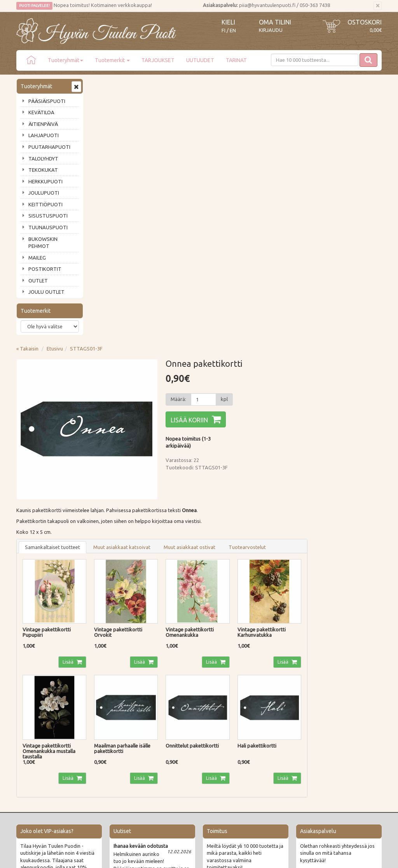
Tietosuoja (104, 736)
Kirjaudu (271, 30)
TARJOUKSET (158, 60)
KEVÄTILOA (41, 112)
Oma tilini (275, 22)
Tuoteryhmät (65, 60)
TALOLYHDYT (43, 159)
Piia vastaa (30, 725)
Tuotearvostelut (322, 284)
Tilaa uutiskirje (42, 655)
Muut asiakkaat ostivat (264, 284)
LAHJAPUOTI (44, 135)
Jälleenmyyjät (33, 747)
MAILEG (37, 258)
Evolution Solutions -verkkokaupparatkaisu (336, 856)
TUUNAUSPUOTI (48, 227)
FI (223, 31)
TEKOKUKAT (43, 170)
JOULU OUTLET (46, 292)
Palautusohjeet (109, 725)
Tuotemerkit (112, 60)
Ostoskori (365, 22)
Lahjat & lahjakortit (39, 758)
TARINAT (236, 60)
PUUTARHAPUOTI (49, 147)
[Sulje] (378, 6)
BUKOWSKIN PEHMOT (43, 243)
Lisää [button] (143, 398)
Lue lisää (176, 643)
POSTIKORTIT (45, 269)
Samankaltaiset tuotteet (127, 284)
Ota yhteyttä (32, 714)
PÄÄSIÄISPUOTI (47, 101)
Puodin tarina (33, 702)
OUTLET (38, 281)
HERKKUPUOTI (45, 181)
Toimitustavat (108, 702)
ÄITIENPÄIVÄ (43, 124)
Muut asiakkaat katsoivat (196, 284)
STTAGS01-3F (161, 85)
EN (233, 31)
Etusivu (129, 85)
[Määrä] (278, 136)
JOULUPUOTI (44, 193)
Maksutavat (106, 714)
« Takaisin (102, 85)
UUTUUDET (200, 60)
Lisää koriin (264, 157)
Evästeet (102, 747)
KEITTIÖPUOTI (45, 204)
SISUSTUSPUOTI (48, 216)
